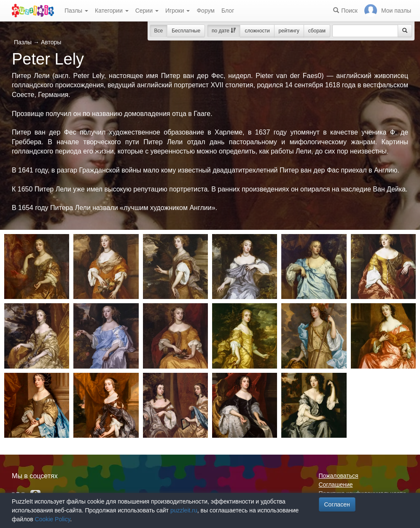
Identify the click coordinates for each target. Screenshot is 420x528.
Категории (112, 11)
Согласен (337, 504)
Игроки (178, 11)
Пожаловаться (339, 476)
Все (159, 31)
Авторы (51, 42)
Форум (206, 11)
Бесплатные (186, 31)
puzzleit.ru (184, 510)
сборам (317, 31)
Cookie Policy (53, 519)
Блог (228, 11)
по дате (224, 31)
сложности (257, 31)
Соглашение (336, 485)
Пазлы (76, 11)
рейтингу (289, 31)
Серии (147, 11)
